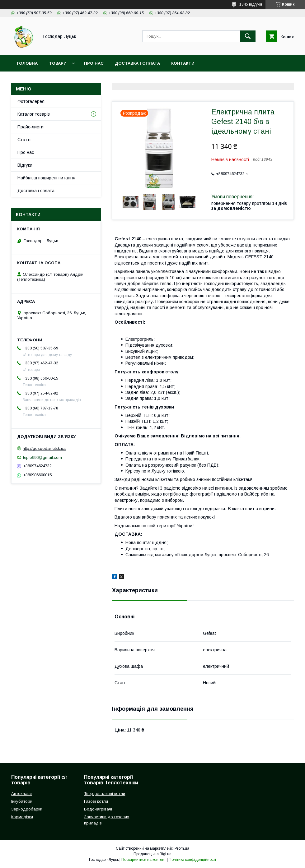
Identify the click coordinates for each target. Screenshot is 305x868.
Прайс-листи (30, 127)
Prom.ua (182, 848)
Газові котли (96, 801)
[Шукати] (248, 36)
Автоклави (21, 794)
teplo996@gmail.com (42, 457)
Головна (27, 63)
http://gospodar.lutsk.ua (44, 448)
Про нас (94, 63)
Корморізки (22, 817)
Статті (24, 140)
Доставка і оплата (137, 63)
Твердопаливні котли (105, 794)
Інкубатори (22, 801)
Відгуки (25, 165)
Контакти (183, 63)
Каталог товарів (34, 114)
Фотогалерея (31, 101)
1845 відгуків (251, 4)
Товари (58, 63)
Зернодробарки (27, 809)
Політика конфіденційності (192, 860)
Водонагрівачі (98, 809)
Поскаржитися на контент (144, 860)
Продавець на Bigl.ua (152, 854)
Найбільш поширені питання (46, 178)
